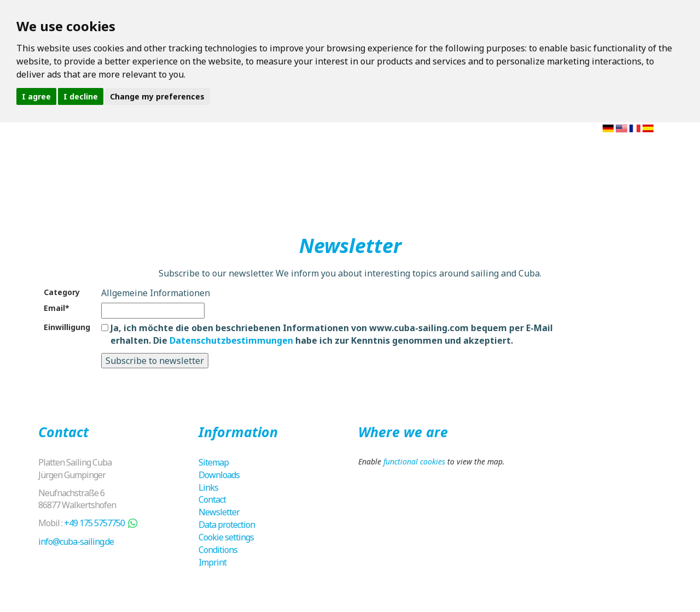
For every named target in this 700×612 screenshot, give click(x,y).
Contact (212, 499)
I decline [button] (81, 96)
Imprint (212, 562)
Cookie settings (226, 537)
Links (208, 487)
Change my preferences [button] (157, 96)
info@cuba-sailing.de (76, 542)
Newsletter (219, 512)
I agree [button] (36, 96)
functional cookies (414, 461)
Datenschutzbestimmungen (231, 340)
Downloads (219, 475)
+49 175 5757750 (94, 523)
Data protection (227, 525)
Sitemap (214, 462)
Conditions (218, 550)
